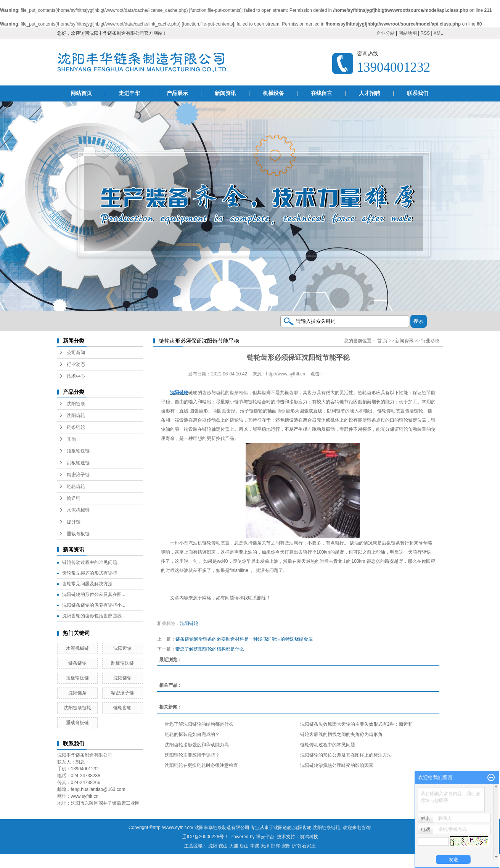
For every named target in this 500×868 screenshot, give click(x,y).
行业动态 (76, 364)
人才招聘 (370, 93)
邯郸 (275, 846)
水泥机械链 (78, 510)
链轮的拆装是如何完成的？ (192, 734)
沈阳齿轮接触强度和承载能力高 (197, 745)
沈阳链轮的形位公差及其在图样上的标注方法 (346, 755)
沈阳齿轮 (76, 415)
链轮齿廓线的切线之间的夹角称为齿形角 (341, 734)
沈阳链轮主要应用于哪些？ (192, 755)
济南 (296, 846)
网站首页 (81, 93)
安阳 (286, 846)
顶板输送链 (78, 451)
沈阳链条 (76, 404)
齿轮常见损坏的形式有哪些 (90, 573)
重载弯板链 (78, 534)
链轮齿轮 (76, 486)
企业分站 (386, 33)
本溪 (255, 846)
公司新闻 (76, 353)
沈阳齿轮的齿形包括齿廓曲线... (94, 616)
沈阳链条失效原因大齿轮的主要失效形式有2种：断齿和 (356, 724)
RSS (425, 33)
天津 (265, 846)
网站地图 (408, 33)
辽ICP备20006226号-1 (205, 837)
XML (438, 33)
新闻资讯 (225, 93)
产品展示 (177, 93)
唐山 (244, 846)
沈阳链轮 (122, 678)
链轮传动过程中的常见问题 (90, 562)
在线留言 (322, 93)
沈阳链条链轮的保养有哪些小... (94, 605)
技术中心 (76, 376)
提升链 (74, 522)
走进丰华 (129, 93)
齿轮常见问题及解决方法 (87, 584)
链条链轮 (76, 427)
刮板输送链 (78, 463)
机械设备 (273, 93)
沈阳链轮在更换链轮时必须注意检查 (201, 765)
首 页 (382, 341)
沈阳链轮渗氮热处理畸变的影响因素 (337, 765)
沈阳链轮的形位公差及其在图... (94, 594)
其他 (71, 439)
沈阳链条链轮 (77, 708)
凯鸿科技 (309, 837)
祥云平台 (265, 837)
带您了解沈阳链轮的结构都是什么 (210, 649)
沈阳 (213, 846)
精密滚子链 (78, 475)
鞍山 (223, 846)
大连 (234, 846)
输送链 (74, 498)
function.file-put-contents (215, 10)
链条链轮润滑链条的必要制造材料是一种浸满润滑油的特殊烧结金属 (244, 639)
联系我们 (418, 93)
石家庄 (309, 846)
